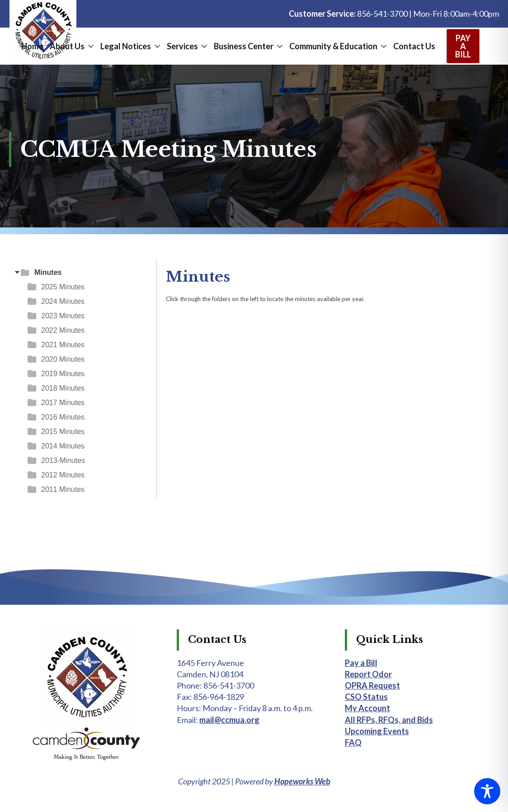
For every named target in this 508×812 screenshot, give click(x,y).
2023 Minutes (63, 316)
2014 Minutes (63, 446)
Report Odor (368, 674)
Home (32, 46)
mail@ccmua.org (229, 720)
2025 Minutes (63, 287)
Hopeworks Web (302, 781)
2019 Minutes (63, 374)
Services (182, 46)
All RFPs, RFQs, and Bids (389, 720)
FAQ (353, 742)
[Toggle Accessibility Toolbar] (487, 791)
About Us (67, 46)
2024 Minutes (63, 301)
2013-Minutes (63, 460)
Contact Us (414, 46)
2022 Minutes (63, 330)
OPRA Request (372, 685)
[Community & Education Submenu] (383, 46)
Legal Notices (126, 46)
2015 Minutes (63, 432)
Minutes (48, 272)
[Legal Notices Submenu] (157, 46)
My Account (367, 708)
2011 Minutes (63, 489)
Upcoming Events (377, 731)
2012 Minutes (63, 475)
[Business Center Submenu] (279, 46)
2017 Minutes (63, 403)
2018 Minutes (63, 388)
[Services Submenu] (204, 46)
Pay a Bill (361, 663)
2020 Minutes (63, 359)
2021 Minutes (63, 345)
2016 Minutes (63, 417)
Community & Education (333, 46)
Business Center (244, 46)
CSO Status (366, 697)
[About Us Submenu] (90, 46)
